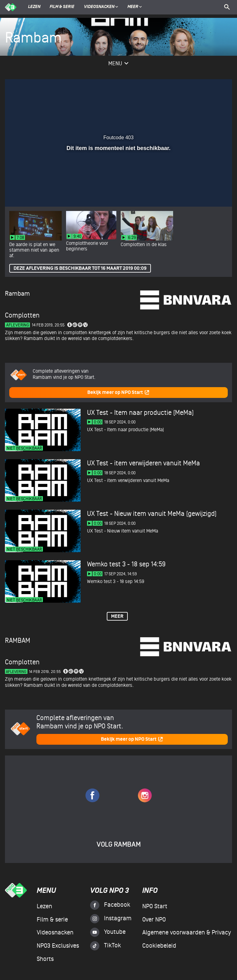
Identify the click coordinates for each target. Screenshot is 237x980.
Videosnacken (99, 7)
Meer (135, 7)
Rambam (17, 294)
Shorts (45, 959)
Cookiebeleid (159, 946)
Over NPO (154, 920)
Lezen (34, 7)
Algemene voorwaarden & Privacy (187, 933)
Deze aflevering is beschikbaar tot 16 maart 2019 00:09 (80, 268)
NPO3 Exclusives (58, 946)
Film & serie (62, 7)
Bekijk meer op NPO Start (118, 393)
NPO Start (155, 906)
